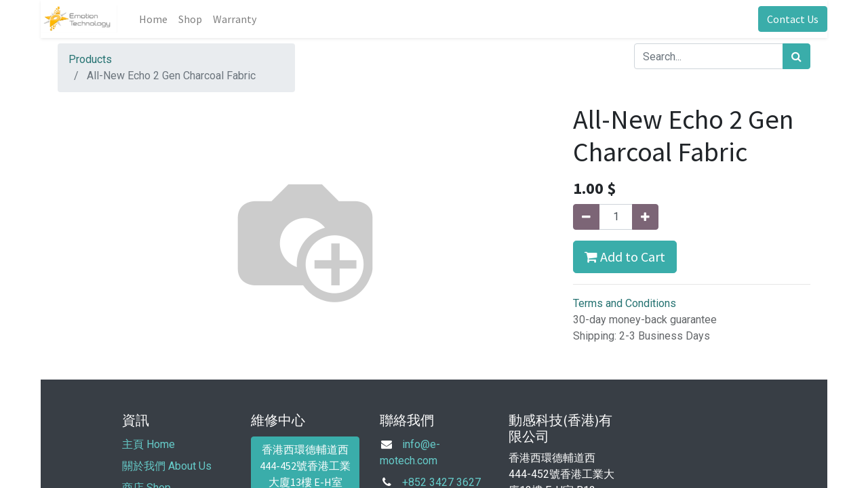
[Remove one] (586, 217)
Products (90, 59)
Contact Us (793, 19)
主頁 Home (149, 444)
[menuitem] (153, 19)
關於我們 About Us (167, 466)
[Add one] (645, 217)
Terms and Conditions (625, 303)
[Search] (796, 56)
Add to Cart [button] (625, 257)
